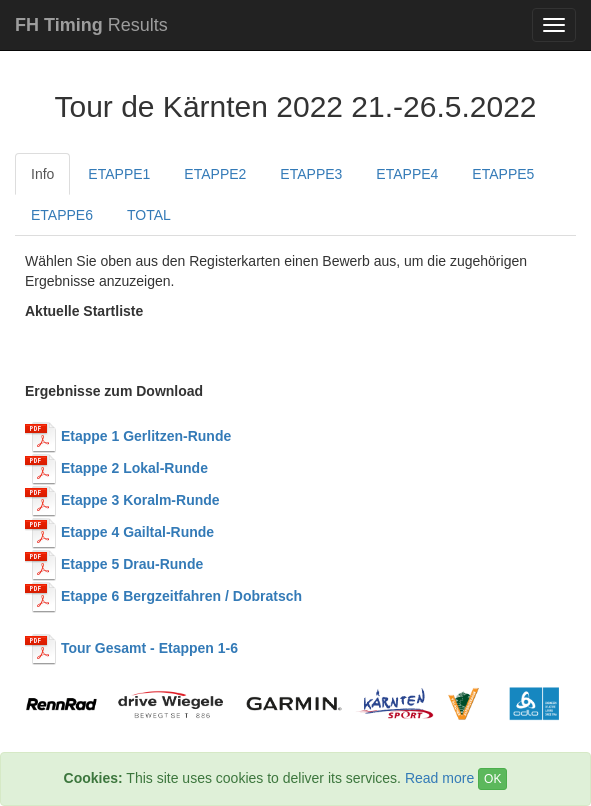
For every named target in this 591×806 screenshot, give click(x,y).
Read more (439, 778)
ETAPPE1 (119, 174)
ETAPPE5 (503, 174)
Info (42, 174)
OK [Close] (492, 779)
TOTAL (149, 215)
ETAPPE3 (311, 174)
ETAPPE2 (215, 174)
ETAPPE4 (407, 174)
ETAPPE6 (62, 215)
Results (91, 25)
